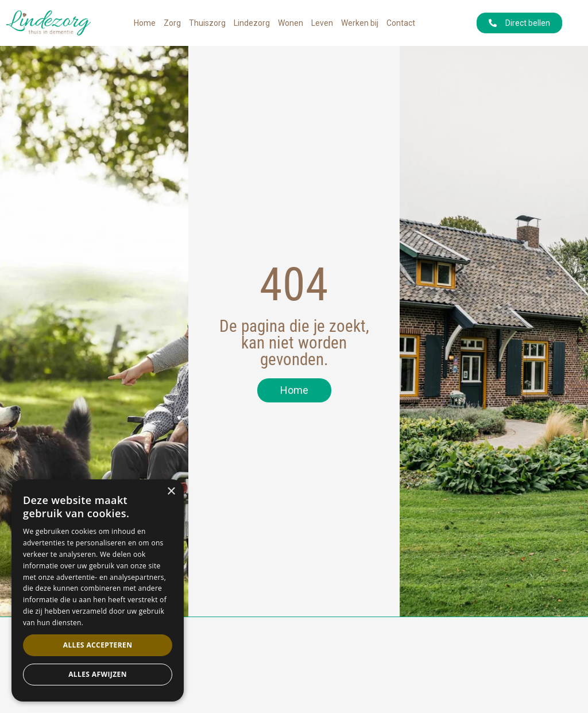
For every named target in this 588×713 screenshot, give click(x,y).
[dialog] (98, 590)
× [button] (171, 492)
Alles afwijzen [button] (98, 674)
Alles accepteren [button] (98, 645)
